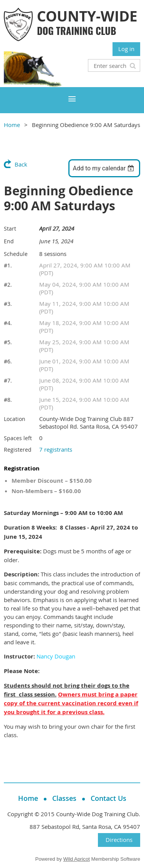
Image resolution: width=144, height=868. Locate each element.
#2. (8, 285)
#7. (8, 380)
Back (21, 164)
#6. (8, 361)
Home (12, 125)
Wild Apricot (77, 859)
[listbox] (104, 168)
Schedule (16, 254)
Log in (126, 49)
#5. (8, 342)
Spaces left (18, 438)
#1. (8, 265)
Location (15, 419)
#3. (8, 304)
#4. (8, 323)
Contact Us (108, 798)
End (9, 241)
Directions (119, 840)
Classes (64, 798)
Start (10, 229)
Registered (18, 450)
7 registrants (56, 449)
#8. (8, 400)
